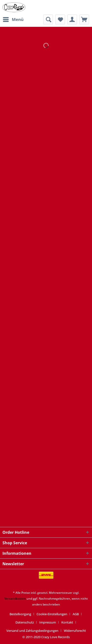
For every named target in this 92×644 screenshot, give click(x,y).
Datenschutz (25, 622)
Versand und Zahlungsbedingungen (32, 631)
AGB (76, 614)
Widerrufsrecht (75, 631)
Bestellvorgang (20, 614)
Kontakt (67, 622)
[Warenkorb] (84, 20)
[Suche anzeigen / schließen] (48, 20)
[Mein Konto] (72, 20)
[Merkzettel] (60, 20)
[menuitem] (13, 20)
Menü (13, 19)
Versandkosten (15, 599)
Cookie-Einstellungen (52, 614)
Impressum (48, 622)
